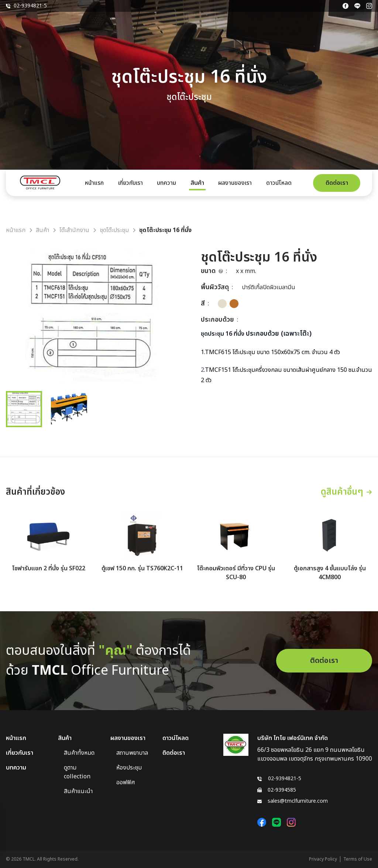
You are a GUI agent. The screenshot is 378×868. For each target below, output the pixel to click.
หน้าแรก (94, 183)
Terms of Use (358, 859)
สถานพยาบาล (132, 753)
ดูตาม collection (77, 772)
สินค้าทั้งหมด (79, 753)
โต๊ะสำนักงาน (74, 230)
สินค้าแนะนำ (78, 791)
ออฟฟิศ (126, 782)
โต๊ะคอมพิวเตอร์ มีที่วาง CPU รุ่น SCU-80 (236, 573)
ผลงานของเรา (235, 183)
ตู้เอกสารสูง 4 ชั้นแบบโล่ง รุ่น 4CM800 (330, 573)
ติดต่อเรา (337, 183)
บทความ (166, 183)
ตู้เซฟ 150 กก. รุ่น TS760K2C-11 (142, 568)
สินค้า (197, 183)
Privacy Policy (323, 859)
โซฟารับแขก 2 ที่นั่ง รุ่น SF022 (49, 568)
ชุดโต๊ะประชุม (114, 230)
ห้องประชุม (129, 768)
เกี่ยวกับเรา (130, 183)
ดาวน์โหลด (279, 183)
